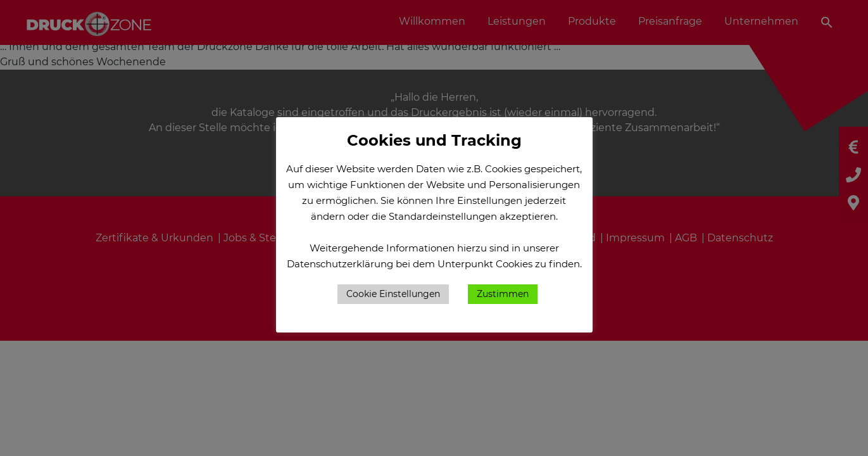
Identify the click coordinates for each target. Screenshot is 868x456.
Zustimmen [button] (503, 294)
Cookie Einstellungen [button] (393, 294)
